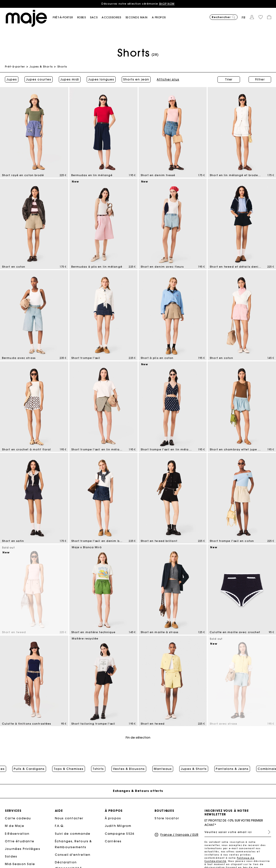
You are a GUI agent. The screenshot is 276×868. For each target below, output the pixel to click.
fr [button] (244, 17)
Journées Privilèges (23, 849)
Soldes (11, 856)
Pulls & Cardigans (29, 769)
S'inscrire (267, 832)
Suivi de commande (73, 834)
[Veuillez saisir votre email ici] (238, 832)
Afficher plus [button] (133, 80)
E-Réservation (17, 834)
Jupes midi (70, 80)
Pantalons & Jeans (232, 769)
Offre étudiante (20, 841)
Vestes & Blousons (129, 769)
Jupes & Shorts (41, 67)
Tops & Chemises (69, 769)
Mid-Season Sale (20, 864)
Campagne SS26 (120, 834)
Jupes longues (101, 80)
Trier (229, 79)
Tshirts (98, 769)
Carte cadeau (18, 818)
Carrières (113, 841)
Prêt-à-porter (15, 67)
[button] (65, 17)
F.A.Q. (60, 826)
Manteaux (163, 769)
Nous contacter (69, 818)
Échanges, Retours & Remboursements (73, 844)
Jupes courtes (39, 80)
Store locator (167, 818)
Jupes (12, 80)
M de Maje (15, 826)
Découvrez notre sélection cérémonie (138, 4)
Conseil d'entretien (73, 855)
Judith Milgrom (118, 826)
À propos (113, 818)
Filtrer (260, 79)
